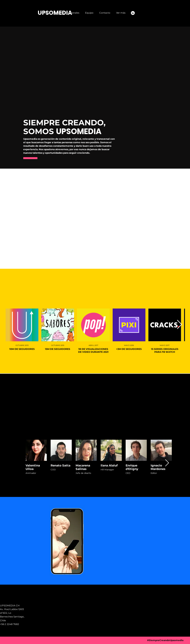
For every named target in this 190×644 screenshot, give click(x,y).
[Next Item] (179, 325)
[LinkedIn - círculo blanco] (133, 13)
